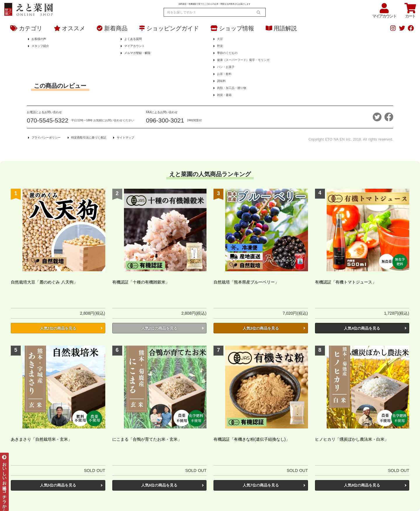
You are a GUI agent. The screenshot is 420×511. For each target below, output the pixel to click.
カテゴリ (26, 28)
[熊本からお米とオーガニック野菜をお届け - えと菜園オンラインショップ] (29, 8)
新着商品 (112, 28)
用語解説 (281, 28)
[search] (258, 12)
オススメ (70, 28)
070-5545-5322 (48, 120)
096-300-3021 (165, 120)
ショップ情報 (232, 28)
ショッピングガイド (169, 28)
